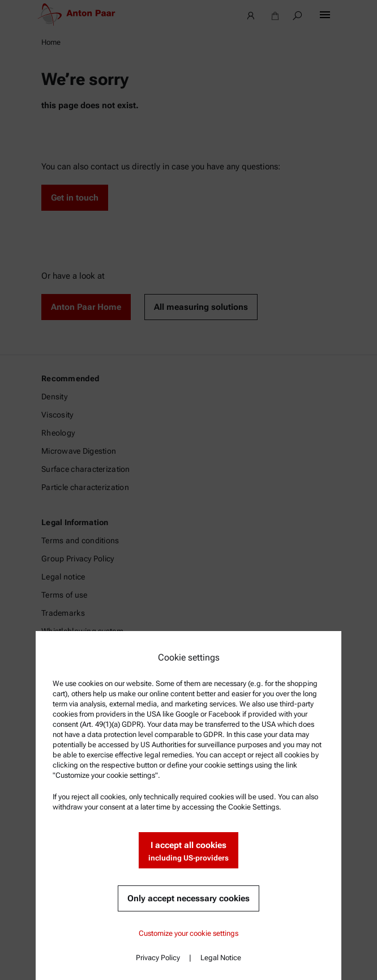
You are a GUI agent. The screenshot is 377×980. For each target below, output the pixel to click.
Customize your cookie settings (188, 933)
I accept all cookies (188, 852)
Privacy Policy (158, 958)
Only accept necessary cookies (188, 898)
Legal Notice (221, 958)
